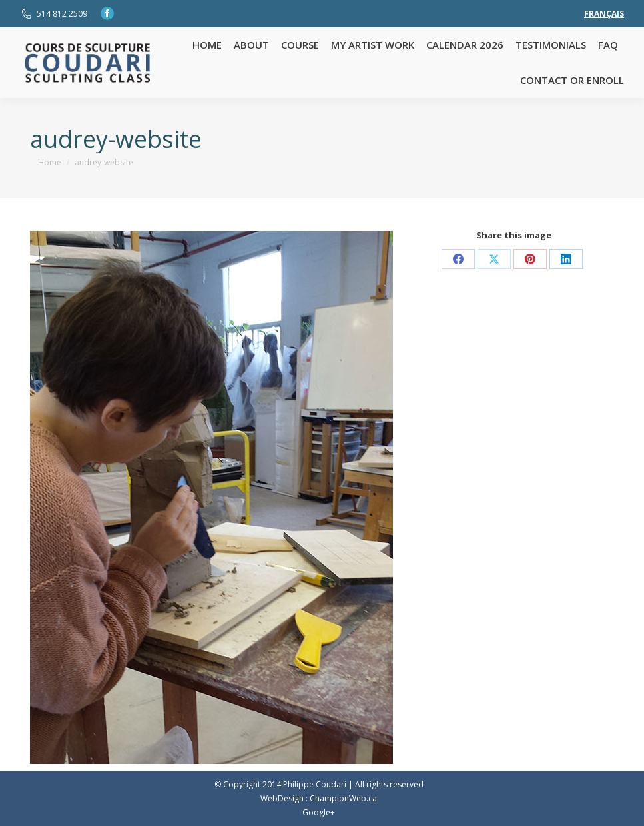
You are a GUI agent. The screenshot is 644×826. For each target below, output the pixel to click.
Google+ (319, 812)
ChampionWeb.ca (343, 798)
